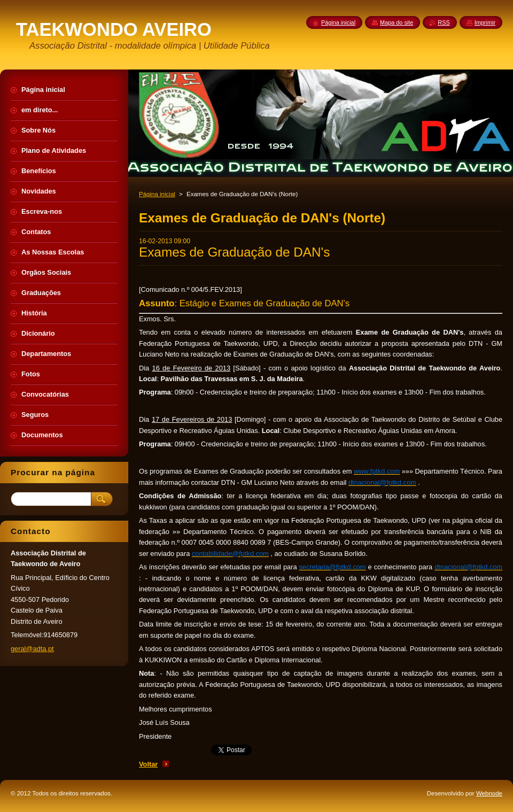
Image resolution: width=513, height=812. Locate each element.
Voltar (148, 764)
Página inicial (157, 194)
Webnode (489, 793)
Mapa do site (397, 22)
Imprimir (485, 22)
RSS (444, 22)
